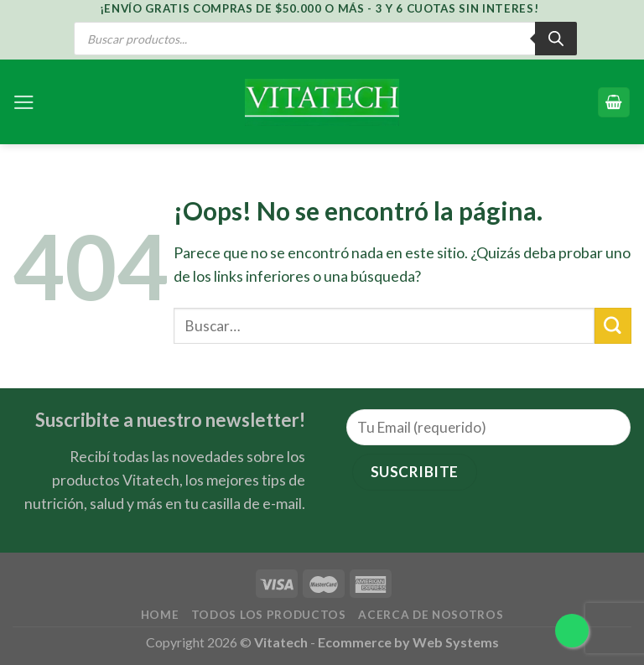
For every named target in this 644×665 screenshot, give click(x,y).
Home (160, 615)
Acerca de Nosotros (431, 615)
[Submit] (613, 326)
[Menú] (24, 102)
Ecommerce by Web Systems (408, 642)
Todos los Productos (269, 615)
